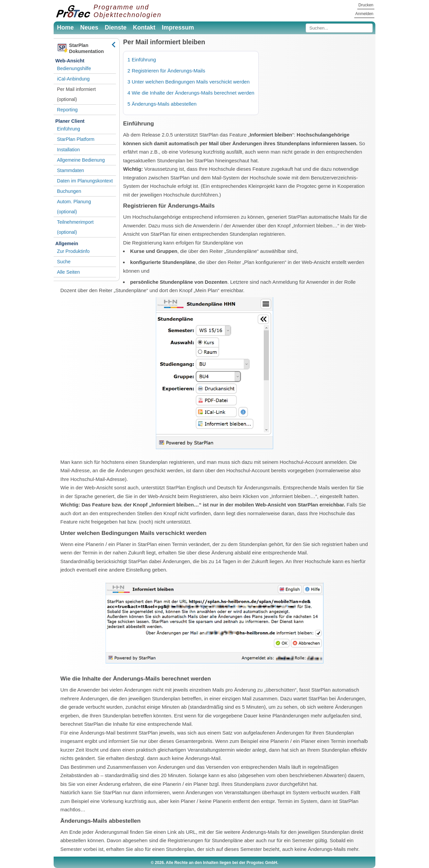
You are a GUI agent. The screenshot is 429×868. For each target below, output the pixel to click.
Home (65, 28)
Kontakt (144, 28)
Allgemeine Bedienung (81, 160)
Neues (89, 28)
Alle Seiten (68, 272)
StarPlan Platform (76, 139)
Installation (68, 150)
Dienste (115, 28)
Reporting (67, 110)
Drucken (366, 5)
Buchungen (69, 191)
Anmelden (364, 14)
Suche (64, 262)
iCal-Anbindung (73, 79)
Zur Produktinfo (73, 251)
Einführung (69, 129)
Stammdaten (71, 170)
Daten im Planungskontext (85, 181)
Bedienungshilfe (74, 68)
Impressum (178, 28)
